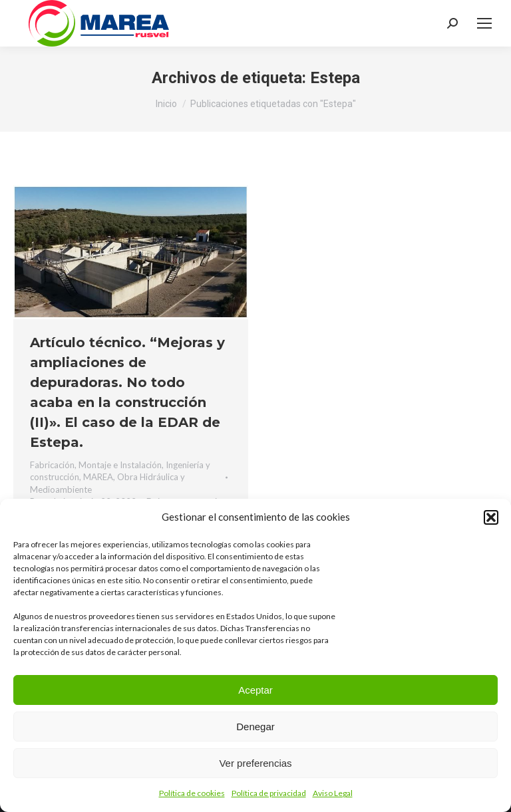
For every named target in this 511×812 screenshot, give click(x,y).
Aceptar (255, 690)
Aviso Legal (333, 793)
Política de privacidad (269, 793)
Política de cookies (192, 793)
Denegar (255, 727)
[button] (491, 517)
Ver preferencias (255, 763)
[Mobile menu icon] (484, 23)
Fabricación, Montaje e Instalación (96, 465)
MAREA (98, 477)
